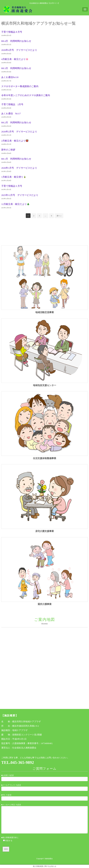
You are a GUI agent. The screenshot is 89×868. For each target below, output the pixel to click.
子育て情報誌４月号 (12, 32)
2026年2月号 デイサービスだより (19, 132)
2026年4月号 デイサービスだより (19, 50)
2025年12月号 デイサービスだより (20, 195)
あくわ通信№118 (10, 77)
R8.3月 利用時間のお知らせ (16, 68)
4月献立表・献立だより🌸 (15, 59)
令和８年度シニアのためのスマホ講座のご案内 (26, 95)
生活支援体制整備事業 (45, 458)
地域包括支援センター (45, 385)
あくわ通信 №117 (11, 114)
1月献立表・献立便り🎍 (14, 177)
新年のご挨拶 (8, 150)
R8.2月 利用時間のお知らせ (16, 122)
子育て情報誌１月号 (12, 186)
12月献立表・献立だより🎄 (15, 204)
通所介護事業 (45, 604)
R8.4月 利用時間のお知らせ (16, 41)
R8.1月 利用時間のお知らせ (16, 159)
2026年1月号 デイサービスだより (19, 168)
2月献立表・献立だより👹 (15, 141)
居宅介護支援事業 (45, 531)
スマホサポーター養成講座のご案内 (20, 86)
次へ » (59, 216)
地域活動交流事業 (45, 312)
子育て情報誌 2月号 (12, 104)
